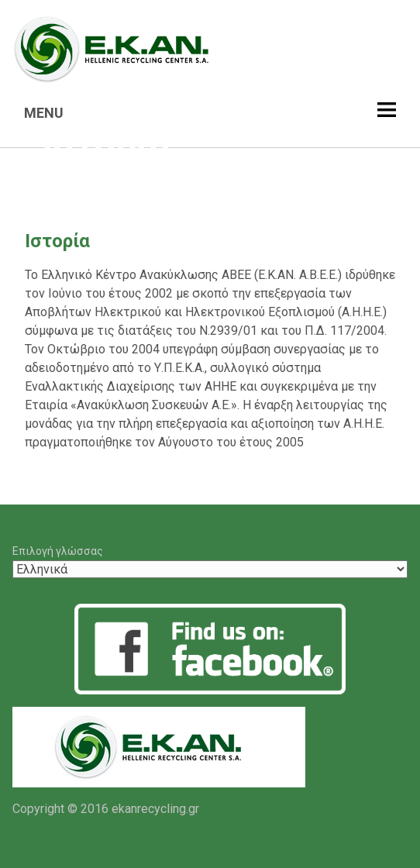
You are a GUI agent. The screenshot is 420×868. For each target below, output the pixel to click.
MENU (44, 113)
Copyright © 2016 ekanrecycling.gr (106, 809)
